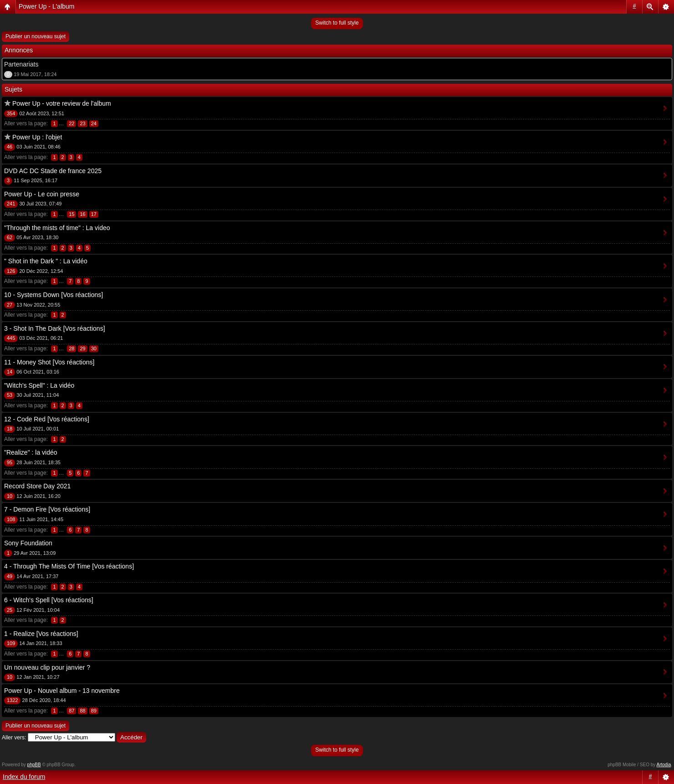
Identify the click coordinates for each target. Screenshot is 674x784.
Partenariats (21, 64)
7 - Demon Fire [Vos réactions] (47, 509)
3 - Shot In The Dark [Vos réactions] (55, 328)
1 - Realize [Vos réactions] (41, 634)
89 (94, 711)
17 (94, 214)
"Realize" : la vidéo (31, 452)
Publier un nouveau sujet (36, 36)
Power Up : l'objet (37, 137)
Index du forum (24, 777)
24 (94, 123)
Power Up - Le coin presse (42, 194)
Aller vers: (14, 738)
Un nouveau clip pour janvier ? (47, 667)
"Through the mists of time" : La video (57, 228)
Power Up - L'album (47, 6)
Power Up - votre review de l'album (62, 103)
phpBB (34, 765)
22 (71, 123)
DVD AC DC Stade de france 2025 (53, 171)
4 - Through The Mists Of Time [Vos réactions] (69, 566)
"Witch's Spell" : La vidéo (39, 385)
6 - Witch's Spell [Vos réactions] (49, 600)
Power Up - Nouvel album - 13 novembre (62, 691)
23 (82, 123)
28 (71, 348)
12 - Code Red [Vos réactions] (47, 419)
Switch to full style (337, 23)
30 (94, 348)
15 (71, 214)
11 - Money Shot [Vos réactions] (49, 362)
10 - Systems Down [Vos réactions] (54, 295)
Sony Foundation (28, 543)
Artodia (664, 765)
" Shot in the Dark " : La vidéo (46, 261)
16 (82, 214)
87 (71, 711)
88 (82, 711)
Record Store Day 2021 (37, 486)
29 (82, 348)
